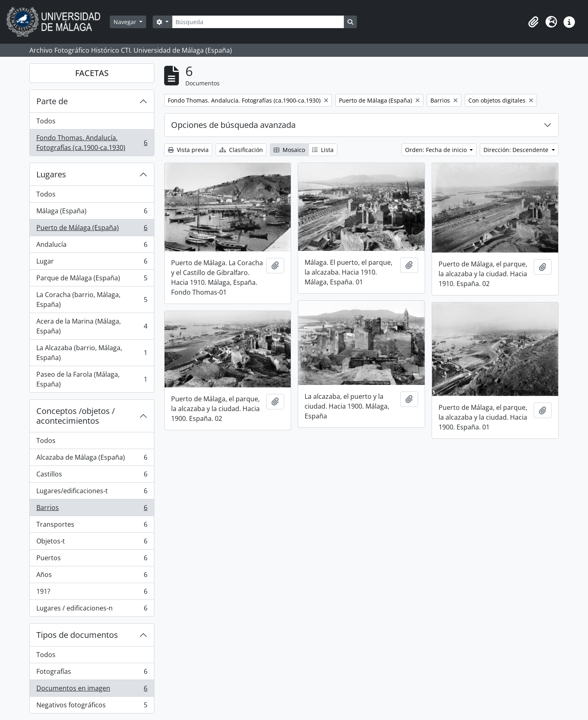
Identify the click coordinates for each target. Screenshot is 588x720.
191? (92, 593)
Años (92, 576)
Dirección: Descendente (517, 150)
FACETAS (92, 73)
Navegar (126, 22)
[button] (533, 22)
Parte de (52, 101)
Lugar (92, 263)
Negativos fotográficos (92, 707)
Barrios (92, 509)
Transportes (92, 526)
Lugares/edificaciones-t (92, 493)
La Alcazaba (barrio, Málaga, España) (92, 353)
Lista (323, 150)
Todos (46, 121)
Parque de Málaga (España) (92, 280)
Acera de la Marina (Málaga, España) (92, 326)
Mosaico (289, 150)
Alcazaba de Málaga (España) (92, 459)
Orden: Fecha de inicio (437, 150)
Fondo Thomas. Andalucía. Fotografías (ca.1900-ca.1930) (92, 143)
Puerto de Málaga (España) (92, 229)
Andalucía (92, 246)
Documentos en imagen (92, 690)
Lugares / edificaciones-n (92, 610)
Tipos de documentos (77, 635)
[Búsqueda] (258, 22)
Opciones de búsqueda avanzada (233, 125)
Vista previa (188, 150)
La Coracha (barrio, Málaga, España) (92, 300)
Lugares (51, 174)
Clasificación (241, 150)
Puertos (92, 560)
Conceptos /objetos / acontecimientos (76, 416)
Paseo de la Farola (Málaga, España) (92, 379)
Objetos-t (92, 543)
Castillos (92, 476)
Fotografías (92, 673)
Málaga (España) (92, 213)
